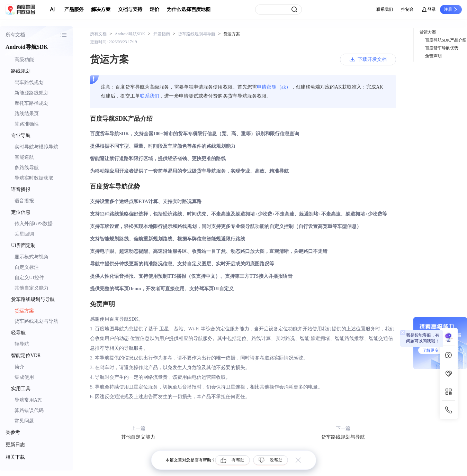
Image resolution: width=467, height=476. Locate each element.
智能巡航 (24, 157)
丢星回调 (24, 234)
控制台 (407, 9)
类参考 (13, 432)
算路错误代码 (29, 410)
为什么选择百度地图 (189, 10)
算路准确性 (27, 124)
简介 (19, 367)
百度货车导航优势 (442, 48)
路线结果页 (27, 114)
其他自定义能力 (32, 288)
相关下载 (15, 457)
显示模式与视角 (32, 257)
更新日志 (15, 445)
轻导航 (22, 344)
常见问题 (24, 421)
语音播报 (24, 201)
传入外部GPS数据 (34, 224)
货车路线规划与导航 (36, 321)
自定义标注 (27, 267)
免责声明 (433, 56)
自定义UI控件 (29, 278)
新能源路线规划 (32, 93)
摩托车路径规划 (32, 103)
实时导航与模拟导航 (36, 147)
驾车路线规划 (29, 83)
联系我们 (385, 9)
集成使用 (24, 377)
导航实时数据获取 (34, 178)
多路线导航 (27, 168)
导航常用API (28, 400)
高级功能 (24, 60)
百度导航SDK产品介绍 (446, 40)
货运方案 (24, 311)
